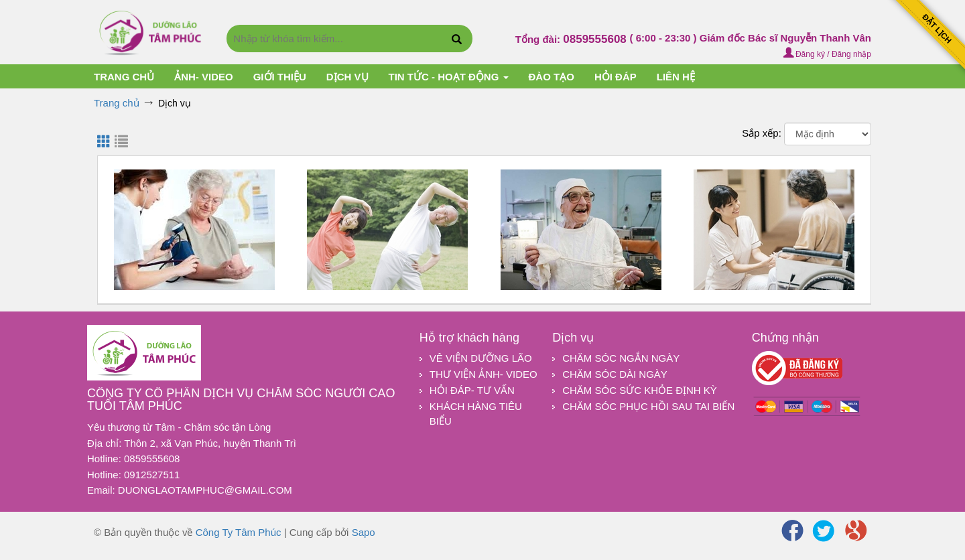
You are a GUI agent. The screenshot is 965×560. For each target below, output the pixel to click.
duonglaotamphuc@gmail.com (205, 490)
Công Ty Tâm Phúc (239, 532)
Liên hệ (676, 77)
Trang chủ (124, 77)
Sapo (364, 532)
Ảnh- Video (204, 77)
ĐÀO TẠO (552, 77)
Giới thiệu (280, 77)
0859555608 (596, 39)
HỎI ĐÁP (616, 77)
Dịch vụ (347, 77)
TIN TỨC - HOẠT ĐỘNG (449, 77)
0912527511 (152, 475)
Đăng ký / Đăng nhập (827, 54)
